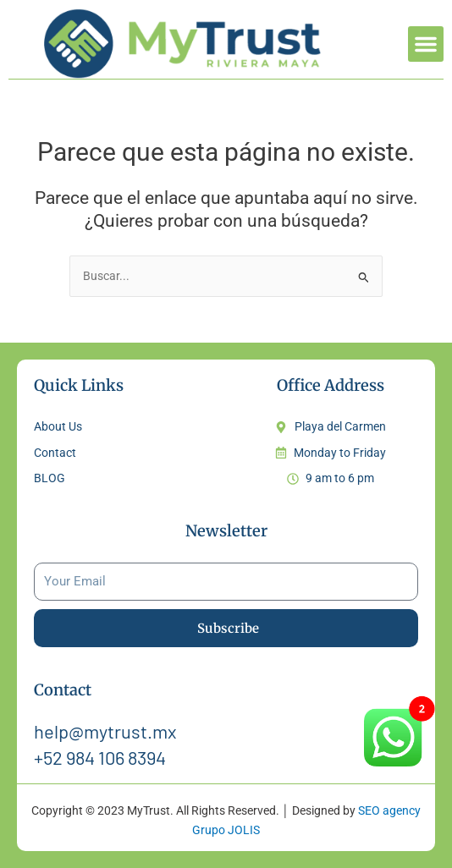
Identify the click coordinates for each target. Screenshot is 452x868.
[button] (426, 44)
